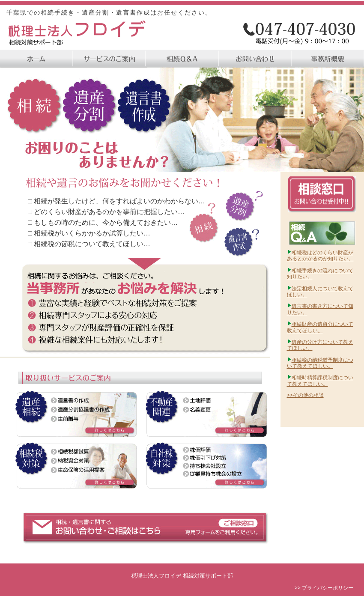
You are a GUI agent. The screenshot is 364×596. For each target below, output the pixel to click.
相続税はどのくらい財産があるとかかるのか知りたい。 (320, 256)
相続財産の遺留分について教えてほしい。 (320, 327)
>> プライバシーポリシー (324, 588)
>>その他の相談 (305, 395)
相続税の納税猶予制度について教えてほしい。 (320, 363)
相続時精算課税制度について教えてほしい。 (320, 381)
